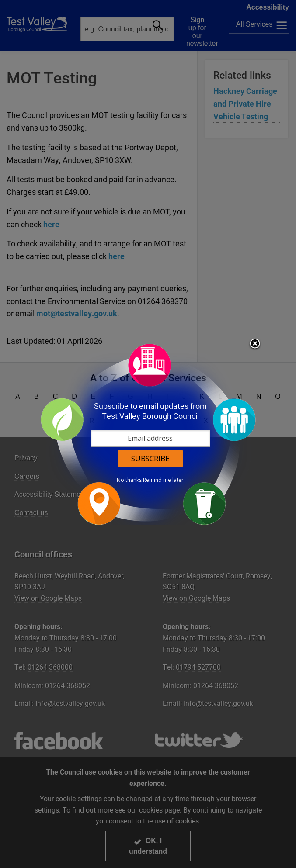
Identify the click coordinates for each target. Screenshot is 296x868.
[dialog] (148, 434)
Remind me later (163, 480)
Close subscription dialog (255, 344)
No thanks (129, 480)
